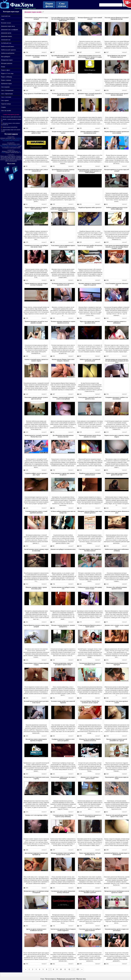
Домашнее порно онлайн (33, 12)
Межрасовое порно (7, 60)
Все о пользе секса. (13, 146)
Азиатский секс (6, 16)
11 (65, 969)
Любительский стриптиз (8, 50)
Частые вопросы (51, 979)
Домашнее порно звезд (8, 26)
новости (15, 134)
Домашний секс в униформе (10, 30)
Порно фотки (49, 5)
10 (61, 969)
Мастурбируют (6, 57)
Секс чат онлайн (6, 111)
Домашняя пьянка (6, 36)
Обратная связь (81, 979)
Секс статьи (62, 5)
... (73, 969)
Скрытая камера (6, 104)
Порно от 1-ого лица (7, 73)
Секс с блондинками (7, 90)
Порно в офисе (6, 70)
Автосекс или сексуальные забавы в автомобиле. (12, 140)
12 (69, 969)
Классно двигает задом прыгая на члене (12, 117)
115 (78, 969)
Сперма (3, 107)
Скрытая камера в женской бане (10, 127)
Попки (3, 67)
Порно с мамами (6, 80)
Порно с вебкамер (6, 77)
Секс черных (5, 100)
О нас (42, 979)
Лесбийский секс (6, 43)
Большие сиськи (6, 23)
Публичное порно (6, 84)
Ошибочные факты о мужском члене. (11, 139)
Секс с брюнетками (7, 94)
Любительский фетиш (8, 53)
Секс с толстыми (6, 97)
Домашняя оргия (6, 33)
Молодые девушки (7, 63)
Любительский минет (8, 46)
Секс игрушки (5, 87)
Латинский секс (6, 40)
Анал (3, 19)
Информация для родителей (66, 979)
